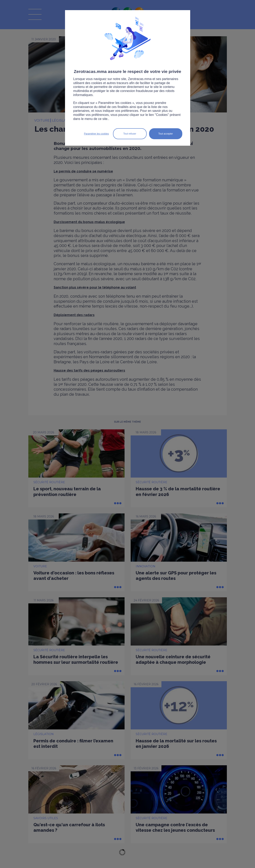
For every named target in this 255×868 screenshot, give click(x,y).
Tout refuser (130, 134)
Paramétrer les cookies (97, 134)
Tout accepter (165, 134)
